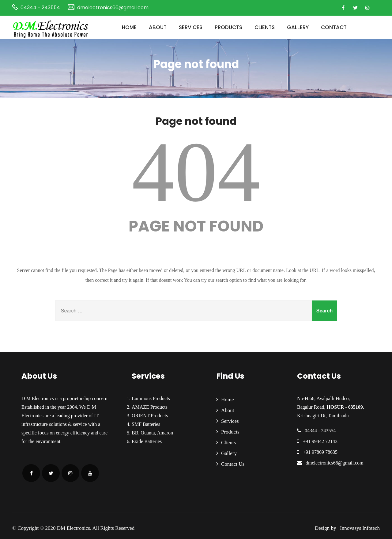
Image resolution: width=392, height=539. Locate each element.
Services (191, 27)
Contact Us (233, 464)
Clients (265, 27)
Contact (334, 27)
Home (129, 27)
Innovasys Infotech (359, 528)
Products (228, 27)
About (158, 27)
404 (196, 172)
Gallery (298, 27)
